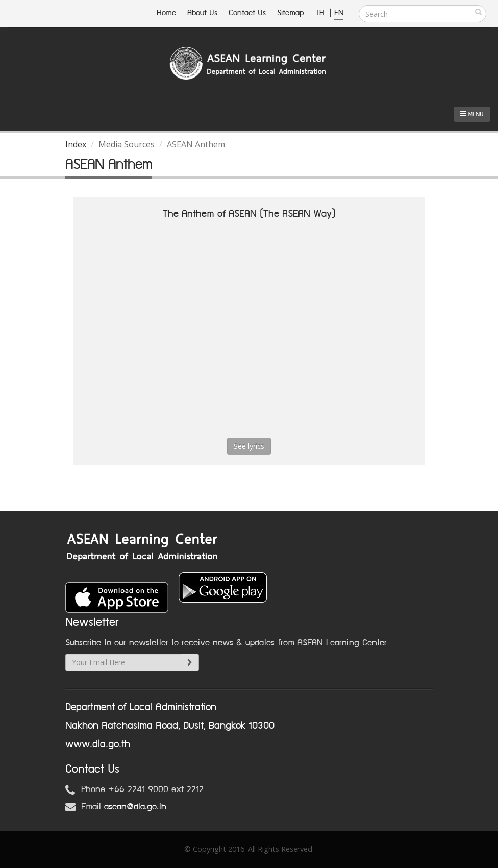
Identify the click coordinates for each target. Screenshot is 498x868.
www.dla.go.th (98, 744)
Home (166, 13)
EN (339, 13)
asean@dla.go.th (135, 807)
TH (321, 13)
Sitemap (291, 13)
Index (76, 144)
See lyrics (249, 446)
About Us (202, 13)
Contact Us (247, 13)
